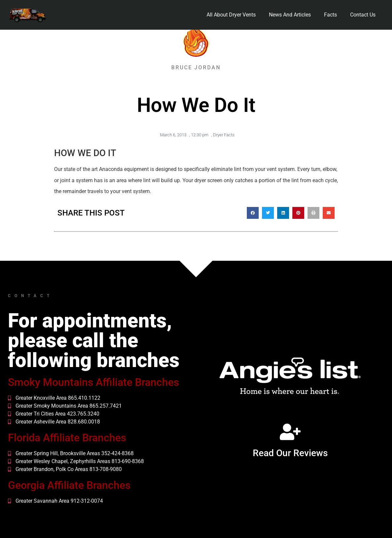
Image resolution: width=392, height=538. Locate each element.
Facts (330, 15)
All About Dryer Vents (231, 15)
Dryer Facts (224, 135)
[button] (253, 213)
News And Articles (290, 15)
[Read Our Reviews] (290, 432)
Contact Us (363, 15)
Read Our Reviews (290, 453)
